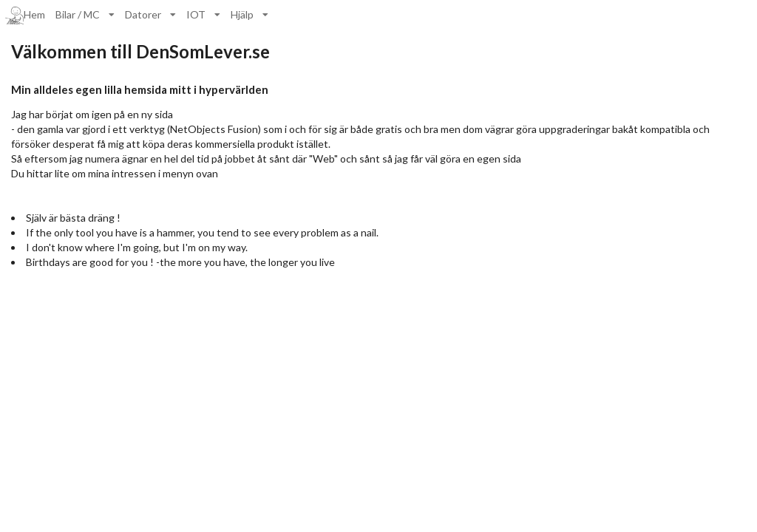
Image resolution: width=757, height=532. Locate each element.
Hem (25, 15)
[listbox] (85, 15)
